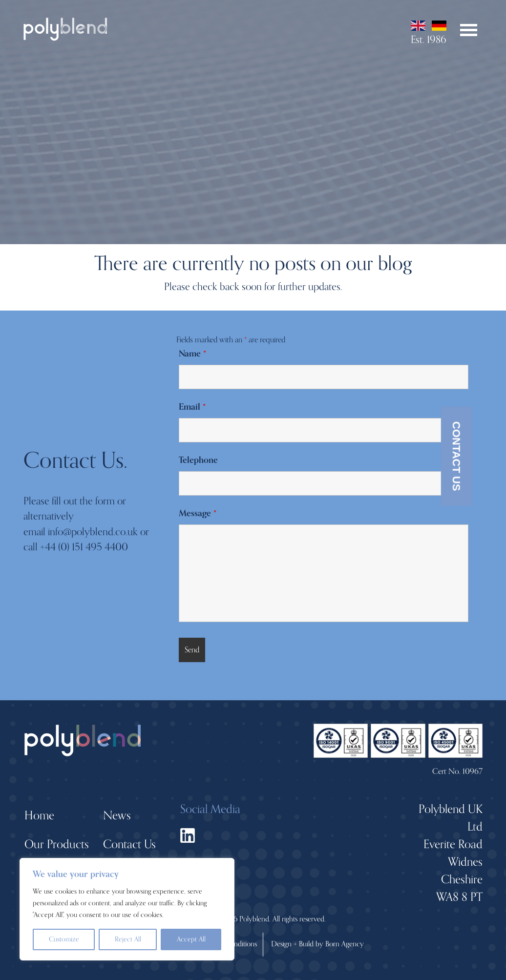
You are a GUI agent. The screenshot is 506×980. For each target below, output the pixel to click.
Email (192, 407)
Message (198, 513)
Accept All (191, 939)
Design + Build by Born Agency (317, 944)
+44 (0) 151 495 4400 (84, 547)
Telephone (198, 460)
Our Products (57, 844)
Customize (64, 939)
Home (39, 816)
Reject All (128, 939)
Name (192, 354)
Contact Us (456, 456)
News (117, 816)
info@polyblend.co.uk (93, 532)
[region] (127, 909)
